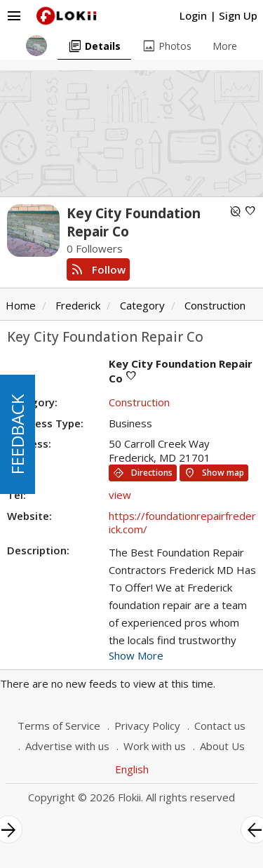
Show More (136, 655)
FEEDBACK (17, 434)
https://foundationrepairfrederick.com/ (182, 523)
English (132, 769)
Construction (215, 305)
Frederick (78, 305)
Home (21, 305)
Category (142, 305)
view (120, 495)
